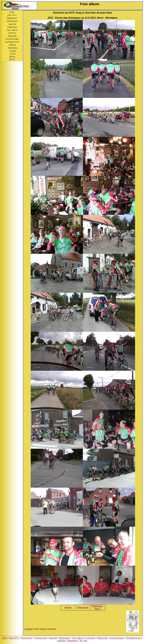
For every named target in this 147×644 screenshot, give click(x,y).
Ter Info (83, 641)
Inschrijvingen (117, 638)
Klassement (41, 638)
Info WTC (14, 638)
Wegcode (102, 638)
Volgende (97, 606)
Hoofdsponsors (134, 638)
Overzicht (83, 607)
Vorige (68, 607)
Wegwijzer (65, 638)
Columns (91, 638)
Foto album (78, 638)
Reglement (27, 638)
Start (4, 638)
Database (72, 641)
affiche (62, 641)
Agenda (53, 638)
